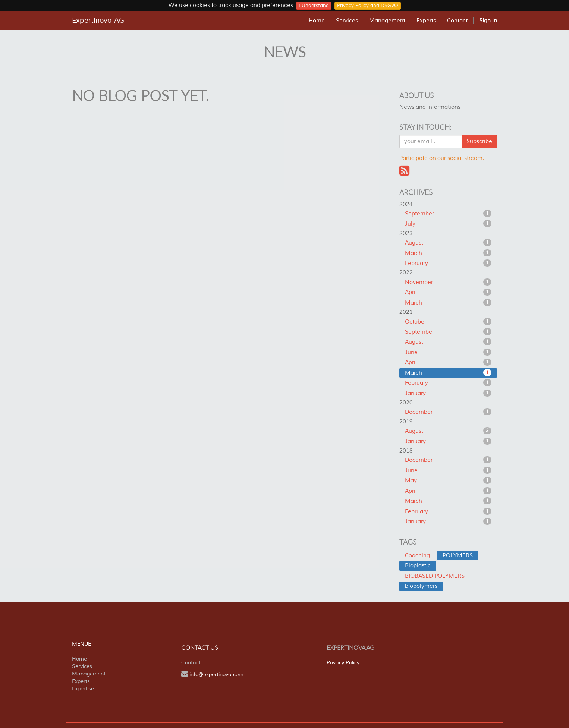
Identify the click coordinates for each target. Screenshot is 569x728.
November (448, 282)
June (448, 352)
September (448, 214)
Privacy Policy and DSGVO (368, 6)
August (448, 243)
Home (79, 659)
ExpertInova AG (98, 21)
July (448, 224)
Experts (81, 681)
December (448, 412)
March (448, 253)
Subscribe (479, 141)
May (448, 480)
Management (89, 674)
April (448, 292)
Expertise (83, 689)
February (448, 263)
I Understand (314, 6)
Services (82, 666)
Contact (191, 663)
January (448, 393)
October (448, 322)
